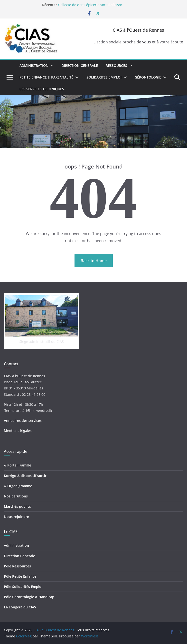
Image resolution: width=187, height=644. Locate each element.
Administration (34, 65)
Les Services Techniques (42, 89)
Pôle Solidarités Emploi (23, 587)
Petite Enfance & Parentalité (46, 77)
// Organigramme (18, 486)
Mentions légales (18, 431)
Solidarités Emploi (104, 77)
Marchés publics (17, 506)
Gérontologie (148, 77)
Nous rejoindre (16, 517)
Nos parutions (16, 496)
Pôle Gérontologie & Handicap (29, 597)
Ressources (116, 65)
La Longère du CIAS (20, 607)
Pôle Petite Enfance (20, 576)
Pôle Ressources (17, 566)
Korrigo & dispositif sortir (25, 476)
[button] (51, 66)
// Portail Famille (18, 465)
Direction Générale (80, 65)
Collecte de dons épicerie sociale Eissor (90, 5)
